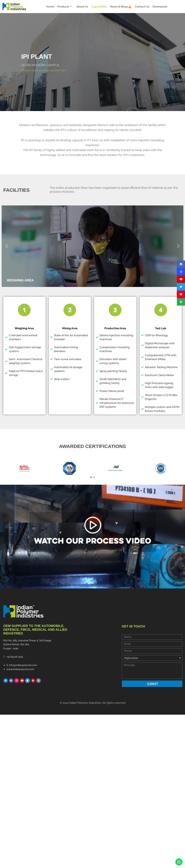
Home (50, 7)
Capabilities (99, 7)
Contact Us (142, 7)
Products (65, 7)
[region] (92, 246)
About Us (82, 7)
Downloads (160, 7)
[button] (7, 246)
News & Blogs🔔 (121, 7)
